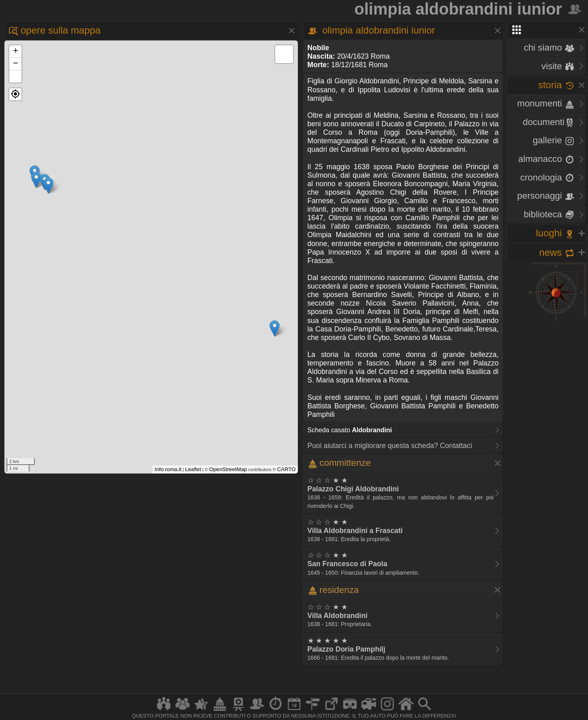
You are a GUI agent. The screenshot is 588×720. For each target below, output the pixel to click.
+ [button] (16, 51)
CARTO (287, 469)
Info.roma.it (168, 469)
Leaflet (193, 469)
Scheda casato (350, 430)
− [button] (16, 64)
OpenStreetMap (228, 469)
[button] (15, 94)
